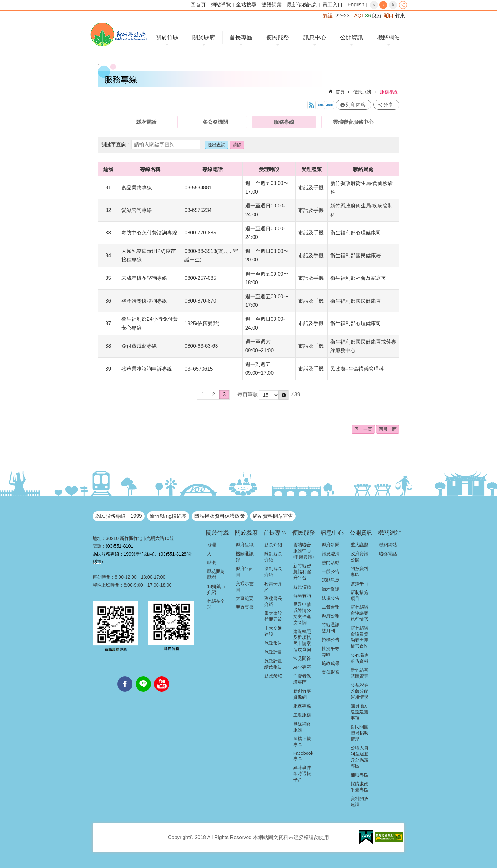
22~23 (342, 16)
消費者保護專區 (302, 679)
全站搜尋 (246, 5)
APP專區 (302, 667)
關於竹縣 (167, 37)
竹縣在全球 (216, 604)
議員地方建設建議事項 (359, 712)
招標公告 (331, 640)
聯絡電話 (388, 554)
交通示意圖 (245, 586)
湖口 (389, 16)
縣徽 (211, 562)
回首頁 (198, 5)
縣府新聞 (331, 545)
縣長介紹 (273, 545)
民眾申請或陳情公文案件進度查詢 (302, 613)
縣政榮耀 (273, 676)
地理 (211, 545)
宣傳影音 (331, 672)
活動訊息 (331, 580)
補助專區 (359, 775)
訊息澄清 (331, 554)
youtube (162, 676)
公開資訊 (352, 37)
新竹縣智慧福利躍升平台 (302, 572)
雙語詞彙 (272, 5)
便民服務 (278, 37)
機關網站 (389, 37)
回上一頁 (363, 429)
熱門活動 (331, 562)
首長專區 (241, 37)
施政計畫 (273, 652)
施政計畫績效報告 (273, 664)
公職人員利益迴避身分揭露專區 (359, 757)
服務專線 (389, 92)
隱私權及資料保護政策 (220, 516)
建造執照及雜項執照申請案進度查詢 (302, 640)
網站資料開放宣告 (273, 516)
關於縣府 (204, 37)
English (356, 5)
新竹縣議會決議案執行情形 (359, 613)
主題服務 (302, 715)
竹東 (400, 16)
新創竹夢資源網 (302, 694)
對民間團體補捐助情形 (359, 733)
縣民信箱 (302, 587)
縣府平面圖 (245, 572)
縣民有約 (302, 595)
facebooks (125, 676)
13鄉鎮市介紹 (216, 589)
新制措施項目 (359, 595)
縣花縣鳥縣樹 (216, 574)
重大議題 (359, 545)
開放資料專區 (359, 572)
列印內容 (356, 105)
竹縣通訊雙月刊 (331, 628)
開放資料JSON (330, 105)
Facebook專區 (303, 756)
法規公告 (331, 598)
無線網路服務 (302, 727)
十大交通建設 (273, 631)
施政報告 (273, 643)
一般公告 (331, 571)
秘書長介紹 (273, 586)
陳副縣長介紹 (273, 557)
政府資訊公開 (359, 557)
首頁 (340, 92)
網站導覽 (221, 5)
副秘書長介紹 (273, 601)
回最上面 (388, 429)
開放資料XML (321, 105)
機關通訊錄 (245, 557)
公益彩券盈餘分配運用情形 (359, 691)
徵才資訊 (331, 589)
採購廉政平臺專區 (359, 787)
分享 (403, 5)
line (143, 676)
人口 (211, 554)
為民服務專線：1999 (119, 516)
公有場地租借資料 (359, 658)
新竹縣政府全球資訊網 (119, 34)
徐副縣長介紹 (273, 572)
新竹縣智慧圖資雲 (359, 673)
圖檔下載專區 (302, 742)
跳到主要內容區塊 (3, 3)
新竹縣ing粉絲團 (168, 516)
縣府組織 (245, 545)
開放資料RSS (312, 105)
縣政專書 (245, 607)
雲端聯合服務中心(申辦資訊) (304, 551)
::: (92, 3)
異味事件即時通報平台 (302, 773)
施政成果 (331, 663)
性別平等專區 (331, 651)
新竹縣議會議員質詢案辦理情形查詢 (359, 637)
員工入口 (332, 5)
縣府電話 (146, 122)
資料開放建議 (359, 802)
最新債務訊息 (302, 5)
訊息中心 (315, 37)
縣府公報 (331, 616)
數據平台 (359, 583)
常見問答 (302, 658)
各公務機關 (215, 122)
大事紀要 (245, 598)
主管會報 (331, 607)
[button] (284, 395)
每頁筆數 (248, 395)
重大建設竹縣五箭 (273, 616)
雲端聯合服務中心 (353, 122)
